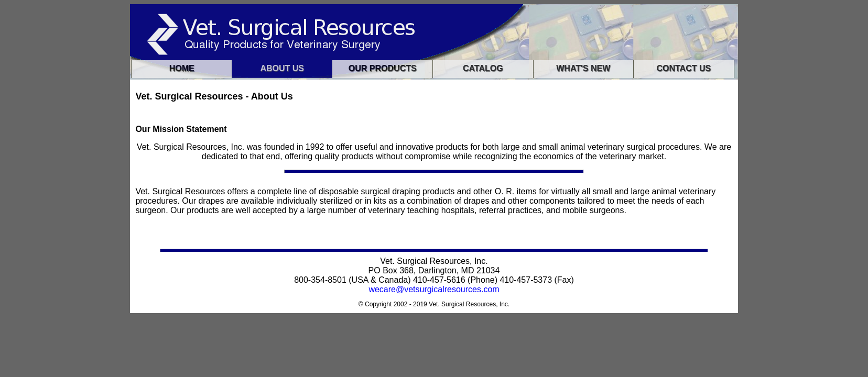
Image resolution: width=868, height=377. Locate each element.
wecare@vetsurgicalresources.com (434, 289)
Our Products (383, 68)
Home (182, 68)
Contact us (683, 68)
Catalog (483, 68)
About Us (282, 68)
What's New (583, 68)
